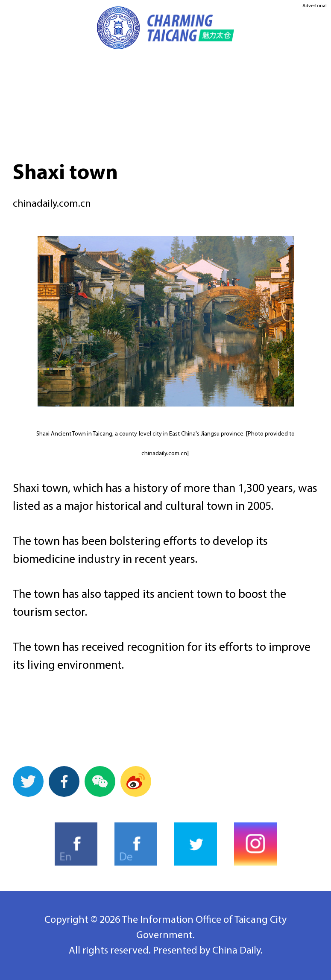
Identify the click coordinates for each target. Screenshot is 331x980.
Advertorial (315, 6)
